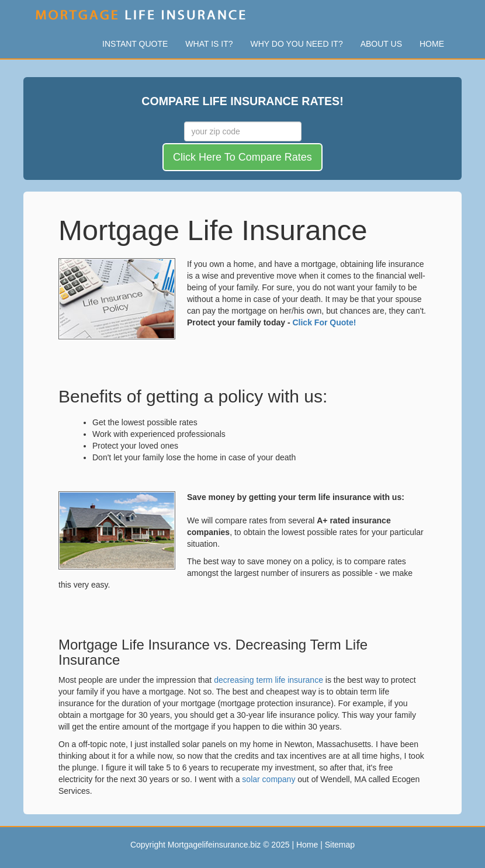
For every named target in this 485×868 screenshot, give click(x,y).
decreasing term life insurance (269, 680)
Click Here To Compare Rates (243, 157)
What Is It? (209, 44)
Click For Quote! (324, 322)
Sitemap (340, 845)
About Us (381, 44)
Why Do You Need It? (297, 44)
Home (432, 44)
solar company (269, 779)
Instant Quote (135, 44)
